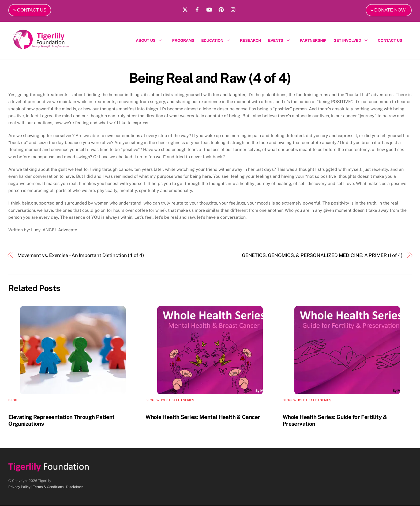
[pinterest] (221, 9)
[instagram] (233, 9)
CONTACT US (390, 41)
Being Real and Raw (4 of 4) (210, 78)
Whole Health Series (175, 401)
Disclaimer (75, 487)
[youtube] (209, 9)
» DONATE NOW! (389, 10)
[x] (185, 9)
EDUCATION (217, 41)
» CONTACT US (30, 10)
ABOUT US (150, 41)
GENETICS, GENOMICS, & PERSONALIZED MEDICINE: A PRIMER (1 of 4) (322, 256)
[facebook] (197, 9)
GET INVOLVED (352, 41)
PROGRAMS (183, 41)
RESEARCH (251, 41)
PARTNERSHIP (313, 41)
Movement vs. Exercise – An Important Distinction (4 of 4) (81, 256)
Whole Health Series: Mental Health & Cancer (203, 418)
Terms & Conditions (48, 487)
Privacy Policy (19, 487)
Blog (13, 401)
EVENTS (280, 41)
